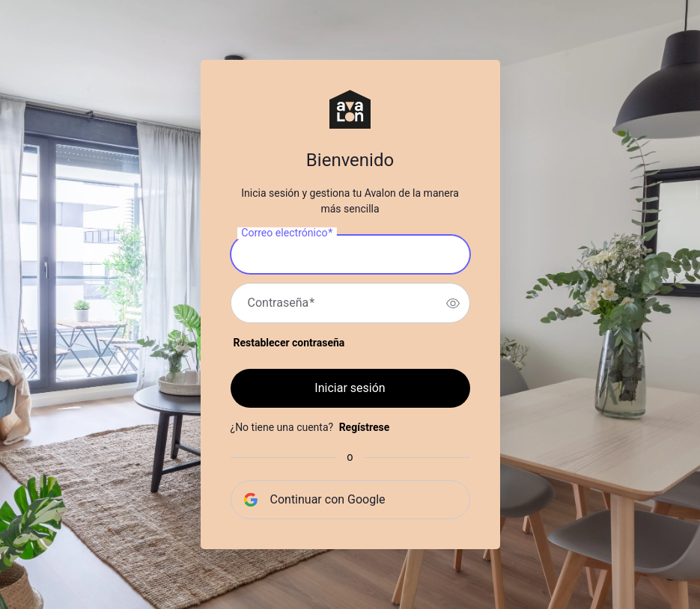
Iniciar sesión (350, 388)
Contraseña (281, 303)
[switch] (453, 303)
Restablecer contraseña (289, 343)
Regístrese (365, 427)
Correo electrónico (287, 233)
